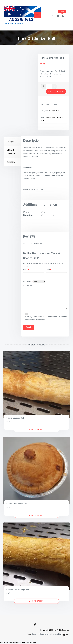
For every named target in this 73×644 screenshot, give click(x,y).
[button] (36, 429)
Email (48, 270)
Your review (28, 285)
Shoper (29, 634)
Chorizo (49, 117)
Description (11, 142)
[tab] (13, 142)
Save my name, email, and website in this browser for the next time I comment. (46, 318)
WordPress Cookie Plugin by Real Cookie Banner (18, 642)
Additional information (11, 152)
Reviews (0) (11, 162)
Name (26, 270)
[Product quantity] (49, 86)
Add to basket (56, 91)
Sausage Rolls (54, 111)
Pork (54, 117)
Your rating (28, 282)
